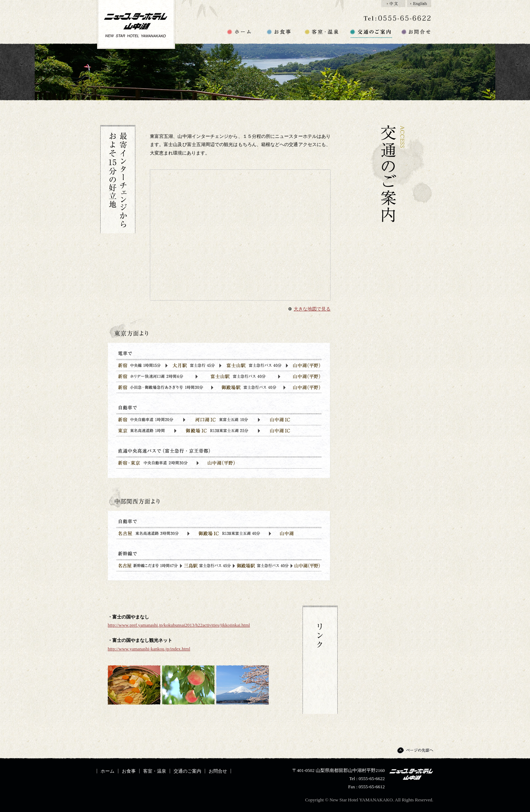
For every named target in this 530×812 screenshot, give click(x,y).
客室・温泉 (322, 33)
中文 (393, 4)
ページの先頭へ (415, 750)
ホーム (239, 33)
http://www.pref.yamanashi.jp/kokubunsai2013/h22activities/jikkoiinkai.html (179, 625)
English (419, 4)
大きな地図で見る (312, 309)
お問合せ (416, 33)
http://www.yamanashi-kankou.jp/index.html (149, 649)
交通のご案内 (371, 33)
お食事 (279, 33)
